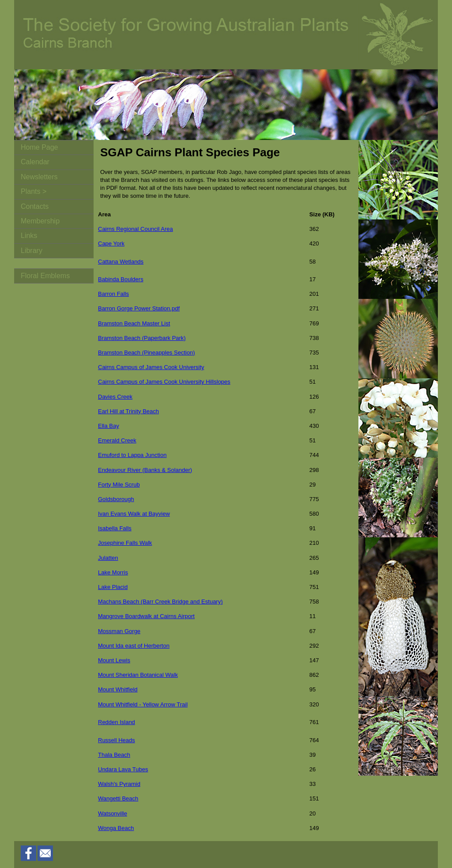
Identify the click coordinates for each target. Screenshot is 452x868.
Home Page (40, 147)
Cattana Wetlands (121, 262)
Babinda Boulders (121, 279)
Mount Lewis (114, 660)
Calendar (35, 162)
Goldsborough (116, 499)
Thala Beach (114, 755)
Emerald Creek (117, 440)
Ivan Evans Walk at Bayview (134, 514)
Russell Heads (117, 740)
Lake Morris (113, 572)
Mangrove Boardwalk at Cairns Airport (146, 616)
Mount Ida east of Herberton (134, 646)
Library (32, 251)
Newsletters (39, 177)
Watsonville (113, 813)
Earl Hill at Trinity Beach (128, 411)
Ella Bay (109, 426)
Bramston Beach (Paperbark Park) (142, 338)
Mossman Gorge (119, 631)
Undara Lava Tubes (123, 769)
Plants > (34, 191)
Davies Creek (115, 397)
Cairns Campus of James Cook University (151, 367)
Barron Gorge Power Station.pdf (139, 308)
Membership (40, 221)
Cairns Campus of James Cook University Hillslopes (164, 382)
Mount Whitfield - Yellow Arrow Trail (143, 704)
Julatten (108, 558)
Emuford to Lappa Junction (132, 455)
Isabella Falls (115, 528)
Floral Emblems (45, 276)
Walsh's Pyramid (119, 784)
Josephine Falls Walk (125, 543)
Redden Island (117, 722)
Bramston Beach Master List (134, 323)
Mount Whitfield (118, 689)
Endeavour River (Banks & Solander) (145, 470)
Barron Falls (113, 294)
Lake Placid (113, 587)
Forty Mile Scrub (119, 485)
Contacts (35, 206)
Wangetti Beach (118, 798)
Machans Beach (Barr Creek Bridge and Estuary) (160, 602)
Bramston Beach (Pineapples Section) (147, 353)
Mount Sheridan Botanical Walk (138, 675)
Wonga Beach (116, 828)
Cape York (111, 243)
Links (29, 236)
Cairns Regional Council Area (136, 229)
